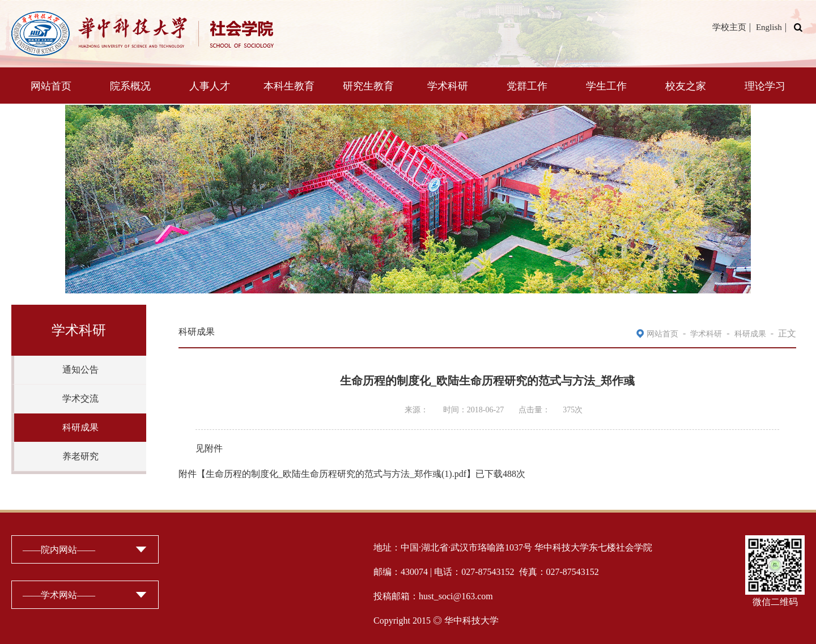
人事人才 (210, 86)
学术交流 (80, 398)
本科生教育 (289, 86)
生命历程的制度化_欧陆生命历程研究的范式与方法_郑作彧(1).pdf (336, 474)
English (769, 27)
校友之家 (686, 86)
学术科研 (448, 86)
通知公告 (80, 370)
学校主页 (729, 27)
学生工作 (606, 86)
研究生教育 (368, 86)
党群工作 (527, 86)
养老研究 (80, 456)
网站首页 (51, 86)
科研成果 (80, 427)
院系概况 (130, 86)
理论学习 (765, 86)
